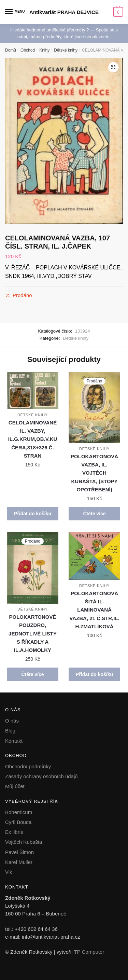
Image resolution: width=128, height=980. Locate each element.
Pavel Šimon (19, 852)
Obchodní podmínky (28, 766)
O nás (12, 721)
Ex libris (14, 832)
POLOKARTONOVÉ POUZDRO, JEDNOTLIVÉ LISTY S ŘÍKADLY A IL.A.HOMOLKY (33, 633)
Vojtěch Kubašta (24, 842)
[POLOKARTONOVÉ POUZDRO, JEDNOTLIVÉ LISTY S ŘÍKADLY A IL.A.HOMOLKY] (33, 568)
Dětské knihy (66, 50)
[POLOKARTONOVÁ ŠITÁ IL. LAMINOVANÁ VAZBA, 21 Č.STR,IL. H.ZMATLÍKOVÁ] (94, 556)
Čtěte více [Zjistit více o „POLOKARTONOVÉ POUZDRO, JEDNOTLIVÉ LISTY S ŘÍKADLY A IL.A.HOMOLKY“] (32, 674)
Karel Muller (19, 862)
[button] (113, 67)
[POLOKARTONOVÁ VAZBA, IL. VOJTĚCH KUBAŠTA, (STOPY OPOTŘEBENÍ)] (94, 408)
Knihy (44, 50)
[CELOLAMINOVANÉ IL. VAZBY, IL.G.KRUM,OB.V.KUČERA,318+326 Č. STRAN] (33, 391)
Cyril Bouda (18, 822)
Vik (9, 872)
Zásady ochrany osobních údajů (41, 776)
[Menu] (15, 12)
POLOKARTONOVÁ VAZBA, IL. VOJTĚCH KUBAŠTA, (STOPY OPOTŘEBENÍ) (94, 473)
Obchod (28, 50)
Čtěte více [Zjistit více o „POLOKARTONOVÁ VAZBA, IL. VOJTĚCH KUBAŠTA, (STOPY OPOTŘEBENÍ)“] (94, 514)
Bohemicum (19, 812)
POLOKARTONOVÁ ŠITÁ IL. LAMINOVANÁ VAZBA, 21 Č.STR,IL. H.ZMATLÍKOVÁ (94, 610)
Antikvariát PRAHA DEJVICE (64, 12)
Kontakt (14, 741)
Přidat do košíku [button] (33, 514)
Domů (11, 50)
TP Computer (89, 952)
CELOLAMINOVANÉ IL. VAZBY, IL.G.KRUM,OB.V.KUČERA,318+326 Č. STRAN (33, 439)
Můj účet (15, 786)
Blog (10, 731)
